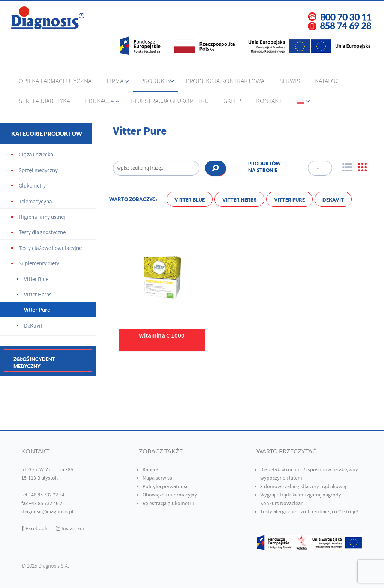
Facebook (34, 529)
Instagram (70, 529)
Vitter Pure (289, 200)
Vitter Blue (190, 200)
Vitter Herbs (239, 200)
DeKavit (333, 200)
